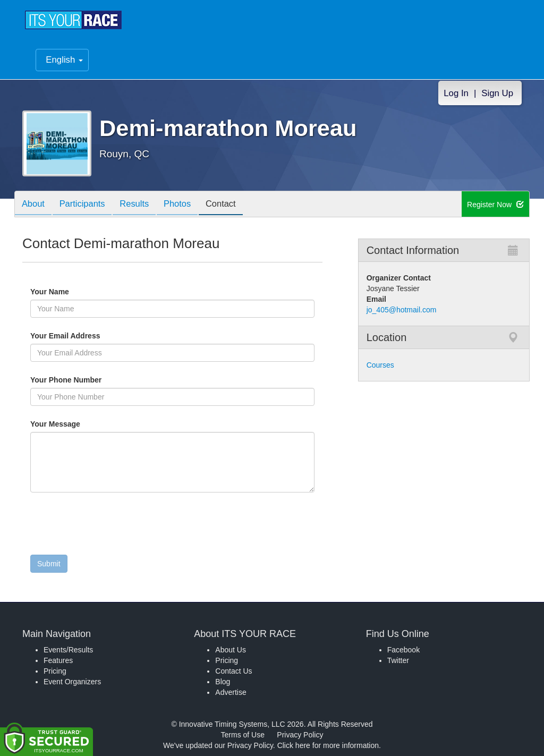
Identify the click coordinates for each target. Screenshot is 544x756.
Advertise (231, 692)
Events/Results (68, 650)
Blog (223, 682)
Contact (234, 205)
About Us (231, 650)
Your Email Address (107, 336)
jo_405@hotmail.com (402, 310)
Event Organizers (72, 682)
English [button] (64, 60)
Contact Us (233, 671)
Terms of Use (243, 735)
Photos (188, 205)
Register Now (495, 205)
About (35, 205)
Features (58, 660)
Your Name (68, 292)
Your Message (73, 424)
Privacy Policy (300, 735)
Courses (380, 365)
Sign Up (497, 93)
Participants (87, 205)
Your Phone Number (66, 380)
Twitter (398, 660)
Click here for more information (328, 745)
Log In (456, 93)
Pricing (55, 671)
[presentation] (111, 526)
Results (142, 205)
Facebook (403, 650)
